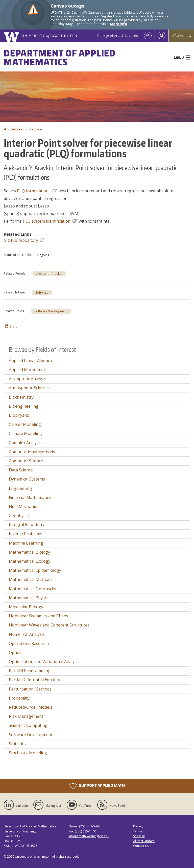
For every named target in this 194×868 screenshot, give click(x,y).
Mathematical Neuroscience (35, 589)
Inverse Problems (26, 534)
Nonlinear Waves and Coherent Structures (49, 625)
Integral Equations (26, 525)
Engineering (20, 488)
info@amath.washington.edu (89, 836)
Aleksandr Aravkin (49, 274)
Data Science (21, 470)
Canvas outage (68, 6)
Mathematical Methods (31, 579)
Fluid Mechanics (24, 506)
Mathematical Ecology (30, 561)
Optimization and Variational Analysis (44, 662)
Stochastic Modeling (28, 753)
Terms (138, 831)
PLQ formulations (37, 191)
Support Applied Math (97, 786)
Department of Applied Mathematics (60, 57)
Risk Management (26, 716)
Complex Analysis (25, 443)
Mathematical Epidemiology (35, 570)
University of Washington (33, 857)
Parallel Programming (30, 671)
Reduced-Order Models (31, 707)
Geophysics (20, 516)
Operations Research (29, 643)
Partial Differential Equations (36, 680)
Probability (19, 698)
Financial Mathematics (30, 497)
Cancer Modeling (25, 424)
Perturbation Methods (30, 689)
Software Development (51, 311)
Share (11, 326)
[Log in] (148, 36)
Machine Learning (26, 543)
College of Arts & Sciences (117, 36)
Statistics (17, 744)
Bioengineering (24, 406)
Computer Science (26, 461)
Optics (15, 652)
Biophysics (19, 415)
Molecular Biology (26, 607)
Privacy (138, 826)
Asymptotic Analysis (28, 379)
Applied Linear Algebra (30, 361)
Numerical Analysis (27, 634)
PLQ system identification (50, 221)
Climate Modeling (25, 433)
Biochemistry (21, 397)
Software (36, 129)
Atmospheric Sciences (29, 388)
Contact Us (141, 846)
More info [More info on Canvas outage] (119, 24)
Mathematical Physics (29, 598)
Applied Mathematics (29, 370)
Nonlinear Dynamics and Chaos (39, 616)
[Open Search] (162, 36)
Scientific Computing (28, 725)
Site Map (139, 836)
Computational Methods (32, 452)
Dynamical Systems (27, 479)
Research (18, 129)
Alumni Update (144, 841)
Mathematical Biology (29, 552)
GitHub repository (24, 240)
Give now (181, 36)
